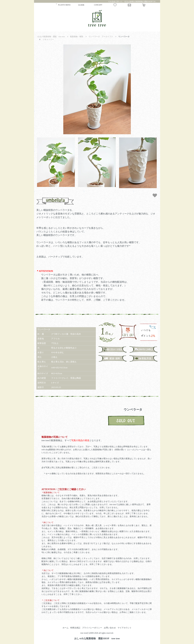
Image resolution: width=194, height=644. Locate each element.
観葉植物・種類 (77, 36)
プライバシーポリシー (92, 628)
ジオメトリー (48, 39)
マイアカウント (125, 628)
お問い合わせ (110, 628)
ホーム (66, 628)
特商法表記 (75, 628)
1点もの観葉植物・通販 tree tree (51, 36)
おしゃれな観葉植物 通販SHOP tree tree (97, 638)
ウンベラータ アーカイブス (101, 36)
